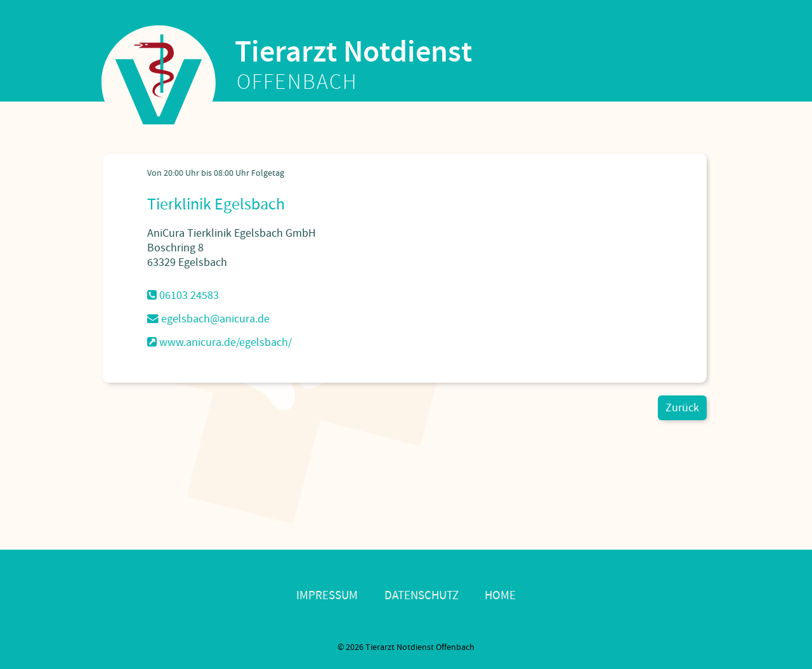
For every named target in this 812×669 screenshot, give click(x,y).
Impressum (327, 596)
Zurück (682, 408)
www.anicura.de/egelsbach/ (219, 342)
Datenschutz (422, 596)
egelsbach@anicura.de (208, 319)
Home (500, 596)
